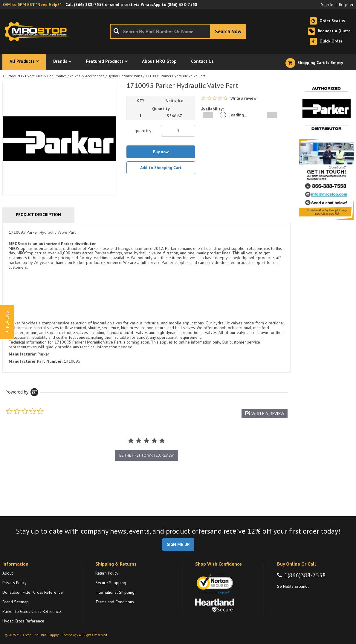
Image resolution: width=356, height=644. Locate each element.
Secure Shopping (111, 583)
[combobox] (178, 31)
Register (346, 4)
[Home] (38, 31)
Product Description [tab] (38, 215)
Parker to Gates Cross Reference (32, 611)
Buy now (161, 152)
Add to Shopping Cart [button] (161, 168)
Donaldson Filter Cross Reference (33, 592)
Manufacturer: (23, 354)
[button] (265, 413)
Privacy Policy (14, 583)
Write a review (243, 98)
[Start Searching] (228, 31)
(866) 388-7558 (89, 4)
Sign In (327, 4)
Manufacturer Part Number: (36, 361)
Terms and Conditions (115, 602)
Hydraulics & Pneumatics (46, 76)
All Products (12, 76)
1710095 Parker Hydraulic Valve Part (175, 76)
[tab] (146, 298)
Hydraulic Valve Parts (125, 76)
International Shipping (115, 592)
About (8, 573)
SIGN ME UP (178, 544)
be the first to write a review (146, 455)
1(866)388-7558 (305, 575)
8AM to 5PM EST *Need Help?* (32, 4)
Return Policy (107, 573)
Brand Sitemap (16, 602)
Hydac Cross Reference (23, 621)
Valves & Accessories (87, 76)
